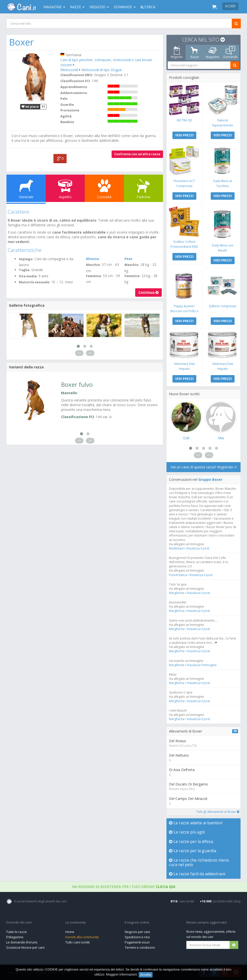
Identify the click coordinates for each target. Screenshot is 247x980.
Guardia (67, 104)
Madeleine (177, 548)
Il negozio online (137, 923)
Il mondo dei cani (19, 923)
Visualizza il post (198, 548)
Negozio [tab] (177, 52)
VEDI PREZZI (184, 135)
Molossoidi (69, 70)
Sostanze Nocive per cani (25, 947)
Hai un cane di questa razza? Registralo (204, 467)
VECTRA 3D (184, 120)
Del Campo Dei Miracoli (188, 799)
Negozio (99, 7)
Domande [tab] (230, 52)
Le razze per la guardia (193, 851)
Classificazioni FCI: (76, 81)
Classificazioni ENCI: (77, 75)
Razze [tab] (195, 52)
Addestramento (74, 93)
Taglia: (25, 270)
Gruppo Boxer (210, 479)
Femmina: (94, 276)
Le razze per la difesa (191, 841)
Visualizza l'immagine (202, 665)
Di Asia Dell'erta (182, 770)
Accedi (230, 6)
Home (70, 932)
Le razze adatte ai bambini (196, 823)
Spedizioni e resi (137, 937)
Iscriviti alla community (82, 937)
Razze (77, 7)
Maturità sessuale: (35, 282)
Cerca (148, 7)
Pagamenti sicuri (137, 942)
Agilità (66, 116)
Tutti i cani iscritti (78, 942)
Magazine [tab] (212, 52)
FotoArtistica (178, 575)
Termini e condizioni (140, 947)
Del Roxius (178, 741)
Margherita (177, 593)
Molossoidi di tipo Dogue (102, 70)
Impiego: (26, 259)
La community (76, 923)
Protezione (70, 110)
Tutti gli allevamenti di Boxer (218, 812)
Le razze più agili (187, 832)
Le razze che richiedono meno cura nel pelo (199, 862)
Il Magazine (15, 937)
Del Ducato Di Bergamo (188, 784)
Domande (125, 7)
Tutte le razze (17, 932)
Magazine (54, 7)
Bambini (67, 122)
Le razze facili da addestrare (197, 874)
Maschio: (93, 265)
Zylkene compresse (223, 306)
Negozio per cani (137, 932)
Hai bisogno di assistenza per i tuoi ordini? (123, 887)
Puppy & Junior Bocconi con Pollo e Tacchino (184, 311)
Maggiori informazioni (122, 974)
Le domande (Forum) (22, 942)
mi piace (30, 107)
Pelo (64, 98)
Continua (148, 292)
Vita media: (28, 276)
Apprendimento (74, 87)
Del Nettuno (179, 755)
